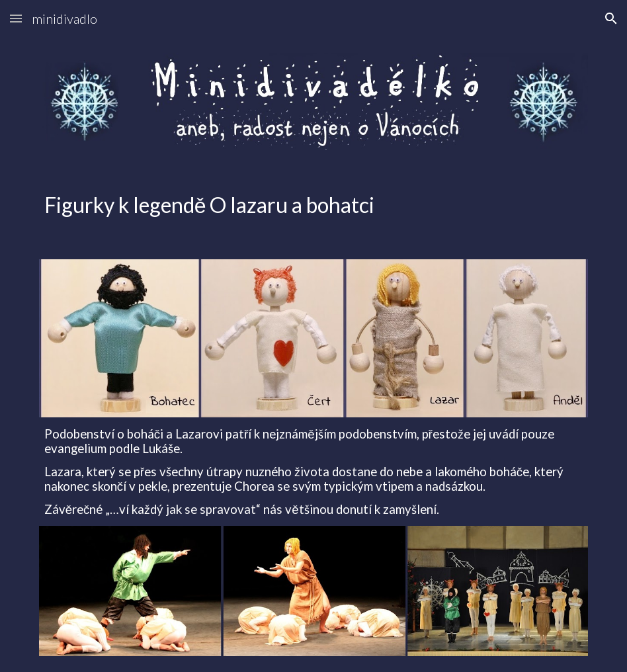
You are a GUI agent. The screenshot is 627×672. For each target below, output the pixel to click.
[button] (16, 18)
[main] (314, 205)
